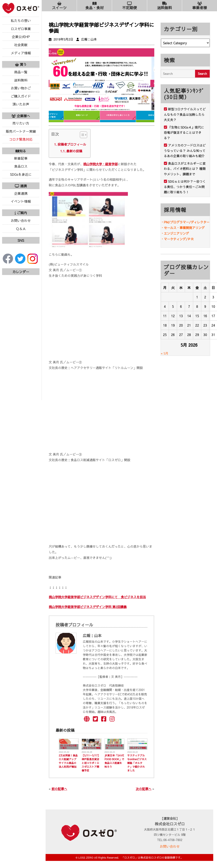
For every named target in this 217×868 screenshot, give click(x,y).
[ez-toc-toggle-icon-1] (81, 136)
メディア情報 (21, 53)
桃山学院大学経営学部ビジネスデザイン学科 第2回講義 (88, 607)
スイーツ (59, 6)
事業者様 (199, 6)
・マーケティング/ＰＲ (177, 239)
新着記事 (21, 158)
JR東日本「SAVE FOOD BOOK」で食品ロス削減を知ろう (114, 761)
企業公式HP (21, 37)
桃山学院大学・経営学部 (100, 164)
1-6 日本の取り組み (114, 747)
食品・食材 (94, 6)
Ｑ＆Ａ (21, 229)
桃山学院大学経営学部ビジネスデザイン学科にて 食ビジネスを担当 (97, 597)
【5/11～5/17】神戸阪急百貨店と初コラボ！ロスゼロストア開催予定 (91, 763)
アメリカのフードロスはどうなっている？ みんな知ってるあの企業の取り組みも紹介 (185, 150)
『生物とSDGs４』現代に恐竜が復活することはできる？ (184, 132)
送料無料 (21, 80)
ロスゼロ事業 (21, 29)
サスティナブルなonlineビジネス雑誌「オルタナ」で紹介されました (137, 763)
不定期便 (129, 6)
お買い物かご (21, 88)
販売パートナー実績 (21, 131)
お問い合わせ (21, 220)
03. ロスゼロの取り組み (68, 747)
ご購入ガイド (21, 96)
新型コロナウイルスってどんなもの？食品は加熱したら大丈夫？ (185, 114)
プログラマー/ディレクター (190, 222)
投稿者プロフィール (72, 144)
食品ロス (21, 166)
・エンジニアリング (175, 233)
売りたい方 (21, 123)
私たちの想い (21, 20)
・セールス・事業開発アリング (183, 228)
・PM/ (165, 222)
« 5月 (165, 353)
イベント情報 (21, 201)
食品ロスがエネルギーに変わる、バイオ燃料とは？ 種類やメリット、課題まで (185, 169)
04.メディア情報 (138, 748)
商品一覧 (21, 72)
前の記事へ (59, 789)
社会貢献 (21, 45)
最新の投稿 (74, 151)
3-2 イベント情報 (92, 748)
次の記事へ (144, 789)
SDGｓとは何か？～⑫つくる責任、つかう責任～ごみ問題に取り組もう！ (185, 187)
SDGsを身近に (21, 174)
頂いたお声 (21, 104)
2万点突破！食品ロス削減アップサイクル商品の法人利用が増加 (68, 761)
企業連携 (21, 193)
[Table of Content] (84, 135)
